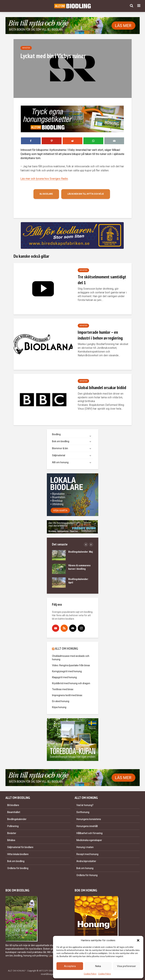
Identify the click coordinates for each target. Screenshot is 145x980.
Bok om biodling (61, 441)
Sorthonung (83, 812)
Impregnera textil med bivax (67, 695)
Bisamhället (14, 812)
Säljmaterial (59, 455)
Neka (98, 966)
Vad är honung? (85, 805)
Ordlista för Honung (87, 875)
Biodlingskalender (17, 819)
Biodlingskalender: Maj (81, 552)
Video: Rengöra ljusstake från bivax (71, 665)
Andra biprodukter (86, 861)
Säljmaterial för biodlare (20, 847)
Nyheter (26, 48)
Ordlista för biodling (18, 868)
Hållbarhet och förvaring (89, 833)
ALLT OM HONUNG (66, 648)
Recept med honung (87, 854)
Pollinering (13, 826)
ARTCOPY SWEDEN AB (50, 971)
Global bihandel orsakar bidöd (102, 387)
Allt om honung (60, 462)
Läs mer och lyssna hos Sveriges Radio (44, 179)
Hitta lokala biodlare (18, 854)
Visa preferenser (126, 966)
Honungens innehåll (87, 826)
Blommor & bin (60, 448)
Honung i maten (85, 847)
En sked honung (61, 701)
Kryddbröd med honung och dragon (71, 683)
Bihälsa (11, 840)
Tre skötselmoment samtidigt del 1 (102, 280)
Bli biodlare (46, 194)
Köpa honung (59, 707)
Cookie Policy (90, 974)
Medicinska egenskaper (89, 840)
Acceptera (70, 966)
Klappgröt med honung (64, 677)
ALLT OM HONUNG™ (17, 971)
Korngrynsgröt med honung (67, 671)
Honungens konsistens (89, 819)
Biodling (56, 434)
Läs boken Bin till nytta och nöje (86, 194)
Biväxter (12, 833)
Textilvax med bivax (63, 689)
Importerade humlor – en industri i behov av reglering (100, 335)
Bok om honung (85, 868)
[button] (138, 940)
